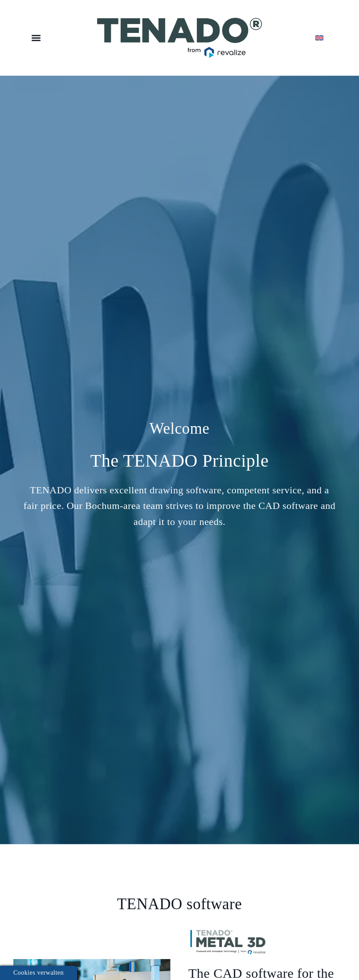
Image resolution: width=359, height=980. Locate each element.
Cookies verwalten (39, 973)
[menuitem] (323, 38)
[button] (36, 38)
